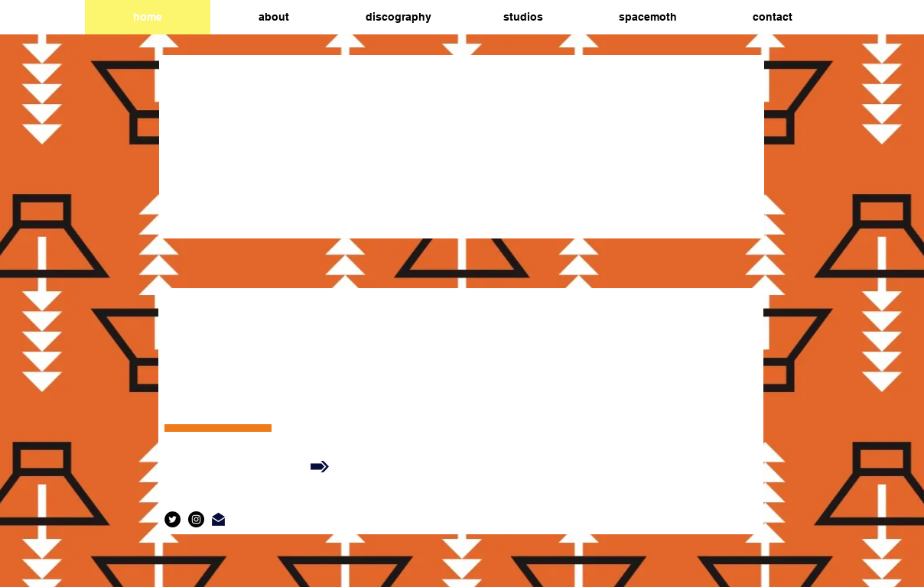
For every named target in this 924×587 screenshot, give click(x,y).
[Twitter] (172, 519)
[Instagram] (196, 519)
